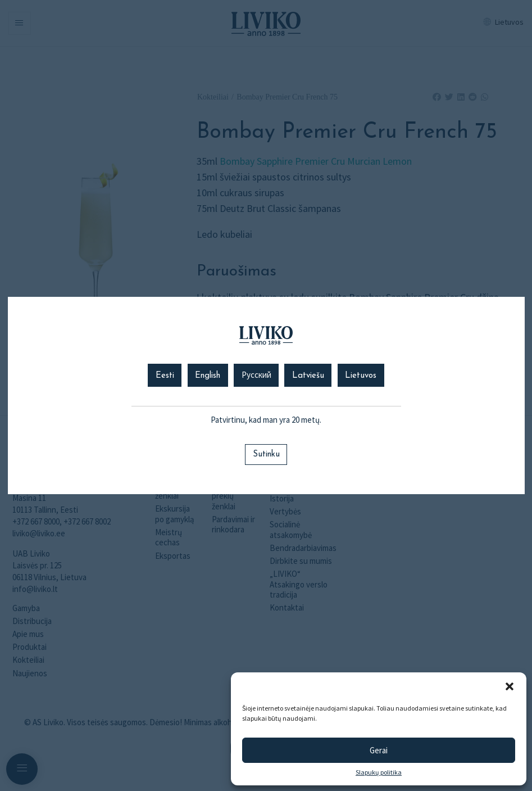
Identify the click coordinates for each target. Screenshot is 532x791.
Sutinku (266, 455)
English (208, 376)
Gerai (379, 750)
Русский (256, 376)
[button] (510, 686)
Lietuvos (361, 376)
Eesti (165, 376)
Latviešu (308, 376)
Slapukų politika (379, 772)
